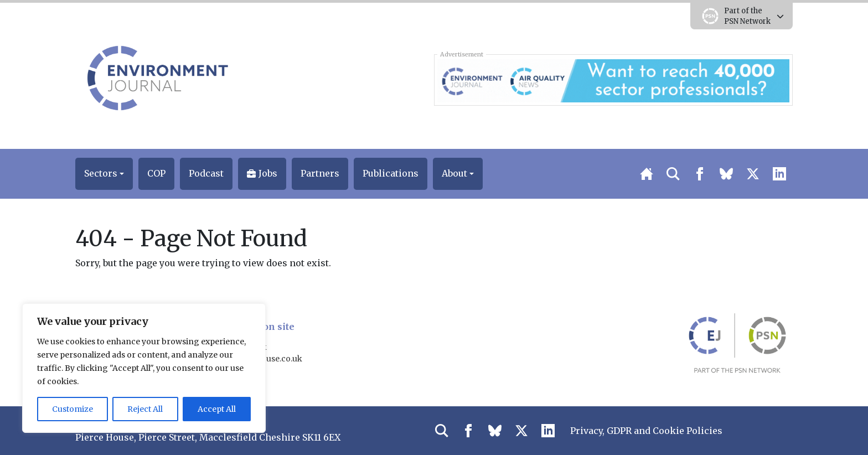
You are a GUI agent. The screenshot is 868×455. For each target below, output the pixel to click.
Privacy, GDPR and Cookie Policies (646, 431)
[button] (104, 174)
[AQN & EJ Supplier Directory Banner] (613, 80)
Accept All (217, 409)
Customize (73, 409)
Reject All (145, 409)
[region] (144, 368)
